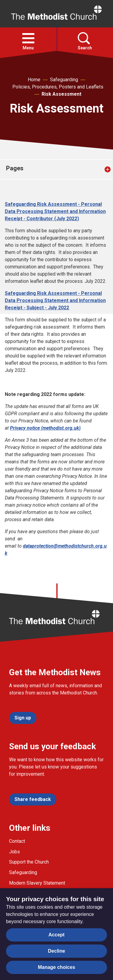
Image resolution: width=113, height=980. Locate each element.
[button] (28, 38)
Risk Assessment (61, 94)
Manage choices (57, 967)
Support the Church (29, 862)
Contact (17, 841)
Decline (56, 951)
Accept (56, 935)
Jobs (14, 852)
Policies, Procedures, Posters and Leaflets (58, 87)
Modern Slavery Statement (37, 883)
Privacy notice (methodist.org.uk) (45, 428)
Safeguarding (64, 80)
